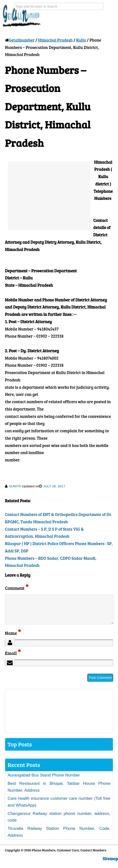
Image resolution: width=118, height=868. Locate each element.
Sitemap (110, 864)
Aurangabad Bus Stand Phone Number (44, 781)
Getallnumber (22, 40)
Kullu (81, 40)
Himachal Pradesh (55, 40)
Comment (17, 588)
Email (13, 659)
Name (13, 639)
